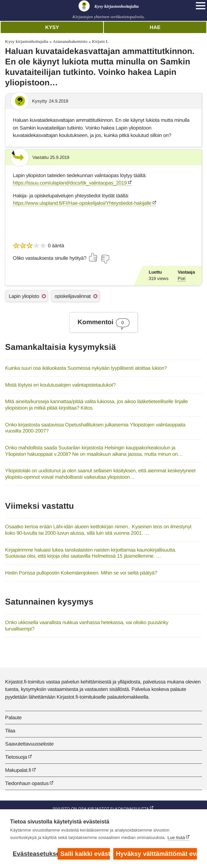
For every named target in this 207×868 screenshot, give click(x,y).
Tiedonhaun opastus (27, 783)
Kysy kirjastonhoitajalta (27, 41)
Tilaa (10, 731)
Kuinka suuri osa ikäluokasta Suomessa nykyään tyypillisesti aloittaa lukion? (86, 368)
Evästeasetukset (34, 854)
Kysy (52, 27)
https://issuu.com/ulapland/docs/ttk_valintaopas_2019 (70, 183)
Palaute (13, 717)
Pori (182, 278)
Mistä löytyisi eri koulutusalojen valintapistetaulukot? (60, 385)
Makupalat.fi (18, 770)
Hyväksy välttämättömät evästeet (156, 854)
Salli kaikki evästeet (85, 854)
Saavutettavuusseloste (29, 744)
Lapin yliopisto (24, 296)
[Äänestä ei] (105, 259)
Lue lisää (176, 837)
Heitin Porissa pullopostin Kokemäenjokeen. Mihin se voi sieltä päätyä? (81, 573)
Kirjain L (100, 41)
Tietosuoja (16, 757)
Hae (155, 27)
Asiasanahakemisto (70, 41)
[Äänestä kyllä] (93, 257)
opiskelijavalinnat (73, 296)
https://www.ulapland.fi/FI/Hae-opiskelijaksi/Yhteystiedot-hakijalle (82, 203)
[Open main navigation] (201, 6)
